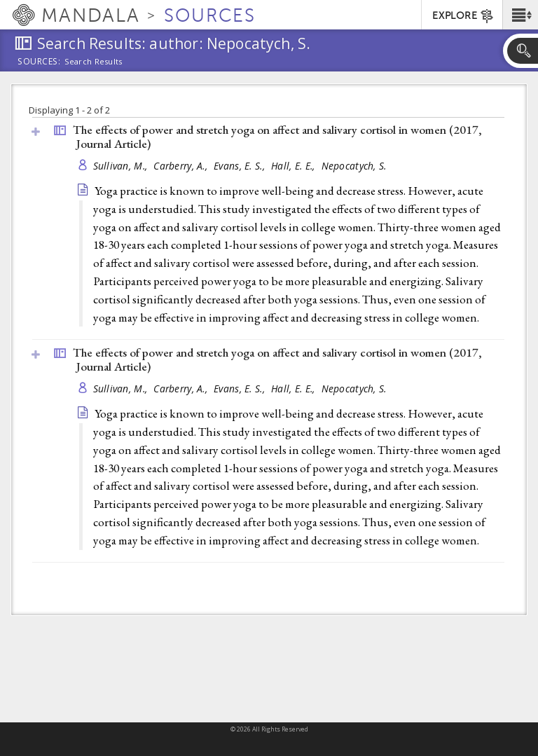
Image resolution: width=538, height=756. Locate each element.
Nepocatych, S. (354, 166)
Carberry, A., (182, 166)
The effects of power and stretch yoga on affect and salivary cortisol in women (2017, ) (277, 137)
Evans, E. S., (241, 166)
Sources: (39, 62)
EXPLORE (463, 16)
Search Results (94, 62)
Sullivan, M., (122, 166)
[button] (520, 15)
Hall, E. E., (295, 166)
